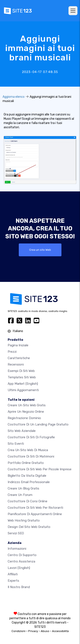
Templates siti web (22, 377)
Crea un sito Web (40, 250)
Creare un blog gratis (23, 488)
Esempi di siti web (21, 371)
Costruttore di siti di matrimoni (31, 456)
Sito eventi (16, 444)
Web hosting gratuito (24, 520)
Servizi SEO (16, 533)
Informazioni (17, 549)
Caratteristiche (19, 358)
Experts (13, 581)
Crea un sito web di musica (28, 450)
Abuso (45, 631)
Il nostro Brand (19, 587)
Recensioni (16, 364)
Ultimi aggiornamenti (23, 390)
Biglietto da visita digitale (27, 476)
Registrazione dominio (24, 418)
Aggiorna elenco (14, 97)
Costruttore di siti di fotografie (31, 437)
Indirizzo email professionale (29, 482)
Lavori (19, 568)
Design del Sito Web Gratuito (29, 527)
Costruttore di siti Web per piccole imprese (40, 469)
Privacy (33, 631)
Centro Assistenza (21, 561)
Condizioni (18, 631)
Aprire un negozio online (26, 412)
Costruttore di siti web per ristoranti (35, 508)
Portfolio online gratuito (26, 463)
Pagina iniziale (18, 345)
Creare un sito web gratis (27, 405)
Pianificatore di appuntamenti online (35, 514)
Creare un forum (20, 495)
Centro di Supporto (22, 555)
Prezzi (12, 352)
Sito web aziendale (22, 431)
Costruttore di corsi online (28, 501)
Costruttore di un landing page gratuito (38, 424)
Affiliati (13, 574)
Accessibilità (60, 631)
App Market (23, 384)
